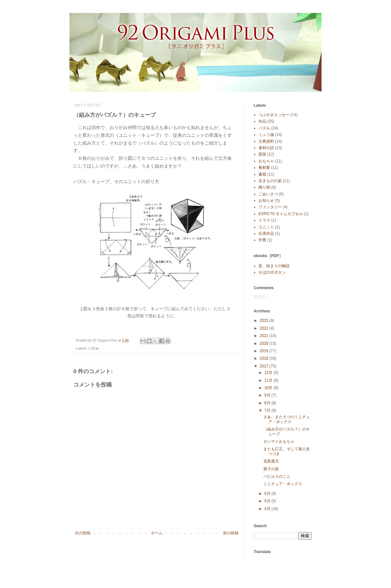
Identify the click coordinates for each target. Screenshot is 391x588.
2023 (265, 321)
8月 (268, 403)
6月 (268, 494)
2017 (265, 366)
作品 (262, 121)
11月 (269, 380)
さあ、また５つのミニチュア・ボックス (287, 419)
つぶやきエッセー (274, 115)
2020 (265, 343)
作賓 (262, 240)
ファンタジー (270, 207)
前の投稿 (231, 533)
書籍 (262, 174)
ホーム (157, 533)
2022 (265, 328)
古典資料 (266, 141)
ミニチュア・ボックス (283, 484)
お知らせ (266, 201)
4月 (268, 509)
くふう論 (266, 135)
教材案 (264, 168)
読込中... (261, 297)
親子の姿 (271, 469)
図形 (262, 154)
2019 (265, 351)
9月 (268, 395)
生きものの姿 (270, 181)
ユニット (266, 227)
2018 (265, 358)
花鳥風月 (271, 461)
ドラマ (264, 220)
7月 (268, 410)
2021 (265, 336)
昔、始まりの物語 (274, 266)
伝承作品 (266, 234)
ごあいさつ (268, 194)
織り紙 (264, 187)
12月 (269, 373)
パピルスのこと (277, 476)
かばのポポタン (272, 272)
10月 (269, 388)
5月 (268, 501)
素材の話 (266, 148)
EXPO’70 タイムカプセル (281, 214)
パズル (94, 348)
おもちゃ (266, 161)
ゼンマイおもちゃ (279, 441)
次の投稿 (83, 533)
